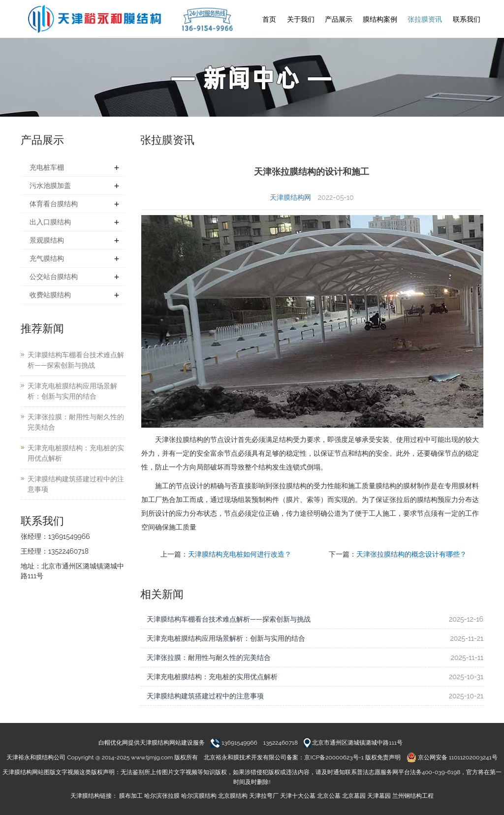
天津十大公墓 (298, 796)
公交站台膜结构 (54, 277)
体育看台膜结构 (54, 204)
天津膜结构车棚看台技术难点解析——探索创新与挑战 (229, 619)
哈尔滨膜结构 (199, 796)
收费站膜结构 (50, 295)
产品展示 (339, 19)
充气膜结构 (47, 258)
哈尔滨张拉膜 (162, 796)
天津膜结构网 (290, 197)
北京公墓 (329, 796)
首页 (269, 19)
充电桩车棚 (47, 167)
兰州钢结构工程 (413, 796)
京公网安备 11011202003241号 (452, 757)
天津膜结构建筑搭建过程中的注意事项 (205, 696)
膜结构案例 (380, 19)
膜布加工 (131, 796)
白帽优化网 (113, 743)
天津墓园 (379, 796)
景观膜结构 (47, 240)
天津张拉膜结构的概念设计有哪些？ (411, 554)
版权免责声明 (383, 757)
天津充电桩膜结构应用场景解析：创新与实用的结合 (226, 638)
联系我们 (467, 19)
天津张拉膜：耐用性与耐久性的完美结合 (209, 658)
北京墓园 (354, 796)
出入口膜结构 (50, 222)
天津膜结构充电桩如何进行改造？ (240, 554)
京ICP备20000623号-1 (334, 757)
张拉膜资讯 (425, 19)
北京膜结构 (233, 796)
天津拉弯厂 (264, 796)
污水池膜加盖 (50, 186)
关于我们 (301, 19)
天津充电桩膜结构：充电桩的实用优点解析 (212, 677)
